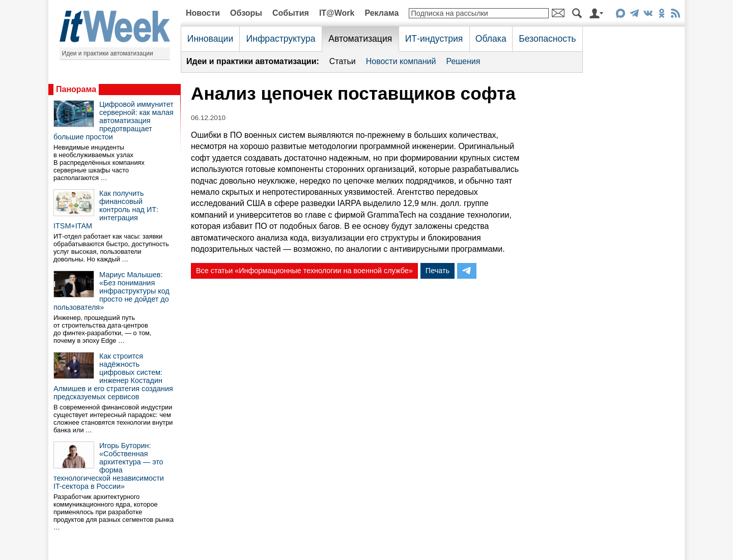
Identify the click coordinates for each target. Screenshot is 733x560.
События (291, 13)
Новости (203, 13)
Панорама (76, 89)
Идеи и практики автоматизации (108, 53)
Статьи (343, 61)
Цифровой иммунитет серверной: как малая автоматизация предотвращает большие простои (114, 121)
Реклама (382, 13)
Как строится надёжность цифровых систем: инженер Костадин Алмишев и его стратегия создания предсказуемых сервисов (113, 376)
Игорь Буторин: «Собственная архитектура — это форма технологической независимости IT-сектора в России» (109, 466)
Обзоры (246, 13)
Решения (463, 61)
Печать (438, 271)
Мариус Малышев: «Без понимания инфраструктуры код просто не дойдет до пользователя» (111, 291)
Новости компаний (401, 61)
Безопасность (547, 39)
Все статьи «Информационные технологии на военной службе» (304, 271)
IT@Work (337, 13)
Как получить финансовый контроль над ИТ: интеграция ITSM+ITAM (106, 210)
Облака (491, 39)
